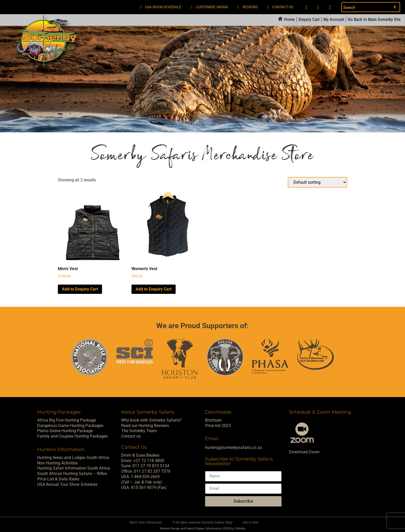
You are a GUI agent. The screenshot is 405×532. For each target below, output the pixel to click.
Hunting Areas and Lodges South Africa (73, 457)
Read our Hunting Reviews (145, 425)
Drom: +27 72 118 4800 (143, 460)
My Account (334, 19)
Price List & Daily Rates (58, 479)
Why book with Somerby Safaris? (151, 420)
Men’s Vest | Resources (146, 522)
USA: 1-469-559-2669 (140, 477)
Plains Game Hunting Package (65, 431)
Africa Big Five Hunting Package (67, 420)
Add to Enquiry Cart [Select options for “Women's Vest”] (154, 289)
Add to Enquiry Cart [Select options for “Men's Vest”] (80, 289)
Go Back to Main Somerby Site (374, 19)
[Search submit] (395, 7)
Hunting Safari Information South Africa (74, 468)
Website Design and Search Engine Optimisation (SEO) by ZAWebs (202, 529)
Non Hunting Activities (57, 463)
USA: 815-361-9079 (144, 487)
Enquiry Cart (309, 19)
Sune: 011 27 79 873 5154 (145, 466)
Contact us (131, 436)
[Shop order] (317, 182)
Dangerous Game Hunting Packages (70, 425)
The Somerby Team (139, 431)
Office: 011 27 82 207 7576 (146, 471)
